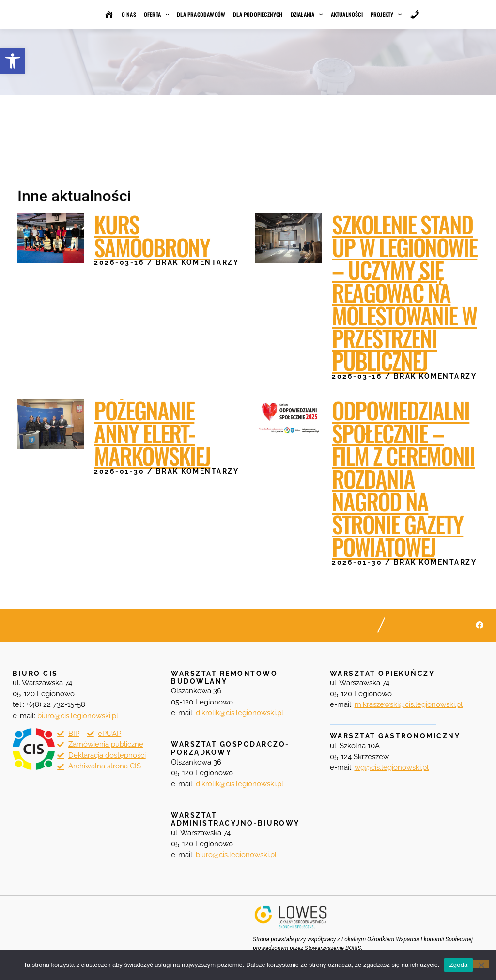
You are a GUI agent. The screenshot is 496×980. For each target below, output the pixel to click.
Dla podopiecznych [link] (258, 14)
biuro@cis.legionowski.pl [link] (236, 855)
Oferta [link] (156, 15)
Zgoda (458, 965)
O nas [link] (129, 14)
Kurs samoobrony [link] (152, 236)
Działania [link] (307, 15)
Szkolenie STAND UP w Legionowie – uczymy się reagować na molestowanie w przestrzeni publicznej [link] (404, 292)
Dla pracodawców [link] (201, 14)
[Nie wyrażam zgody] (481, 964)
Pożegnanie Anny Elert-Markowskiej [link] (152, 433)
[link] (13, 61)
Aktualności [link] (347, 14)
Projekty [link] (386, 15)
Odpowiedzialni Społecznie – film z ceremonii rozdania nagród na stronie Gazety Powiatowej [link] (403, 478)
